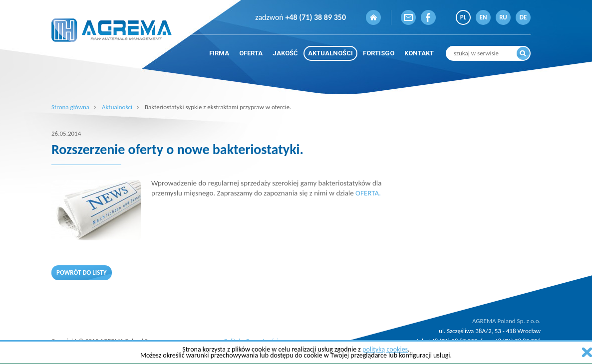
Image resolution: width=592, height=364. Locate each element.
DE (523, 17)
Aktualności (117, 107)
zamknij (587, 352)
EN (483, 17)
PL (463, 17)
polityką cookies (385, 349)
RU (503, 17)
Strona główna (70, 107)
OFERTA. (368, 193)
